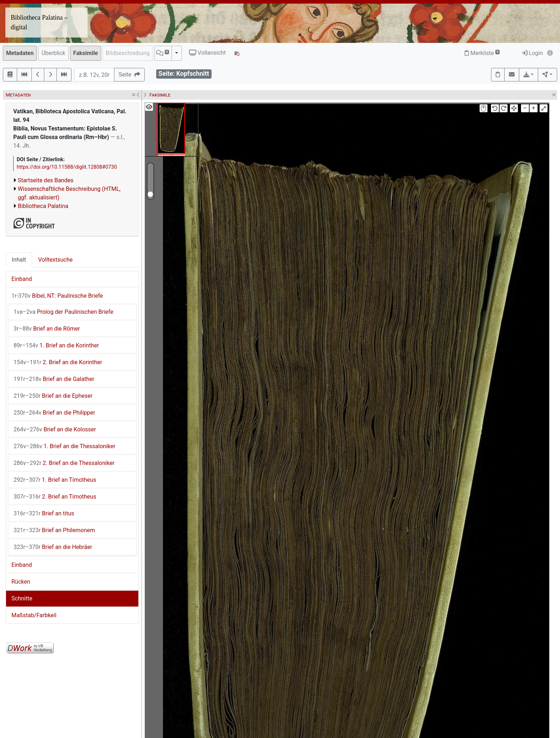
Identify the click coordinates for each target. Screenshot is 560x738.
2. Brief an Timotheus (55, 497)
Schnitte (22, 598)
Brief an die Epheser (53, 396)
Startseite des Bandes (46, 180)
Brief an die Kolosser (55, 429)
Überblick (53, 53)
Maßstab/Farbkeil (34, 615)
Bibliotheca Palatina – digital (39, 22)
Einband (22, 279)
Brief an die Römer (47, 329)
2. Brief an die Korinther (58, 362)
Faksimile (86, 53)
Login (532, 53)
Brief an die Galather (54, 379)
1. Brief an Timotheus (55, 480)
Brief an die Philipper (54, 413)
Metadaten (20, 53)
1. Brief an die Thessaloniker (65, 446)
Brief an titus (44, 513)
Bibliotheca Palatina (43, 206)
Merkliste (482, 53)
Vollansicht (207, 53)
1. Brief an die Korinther (56, 345)
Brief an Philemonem (54, 530)
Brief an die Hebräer (53, 547)
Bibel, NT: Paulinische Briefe (57, 296)
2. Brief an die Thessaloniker (64, 463)
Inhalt (19, 260)
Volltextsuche (55, 260)
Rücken (21, 582)
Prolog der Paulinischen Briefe (63, 312)
